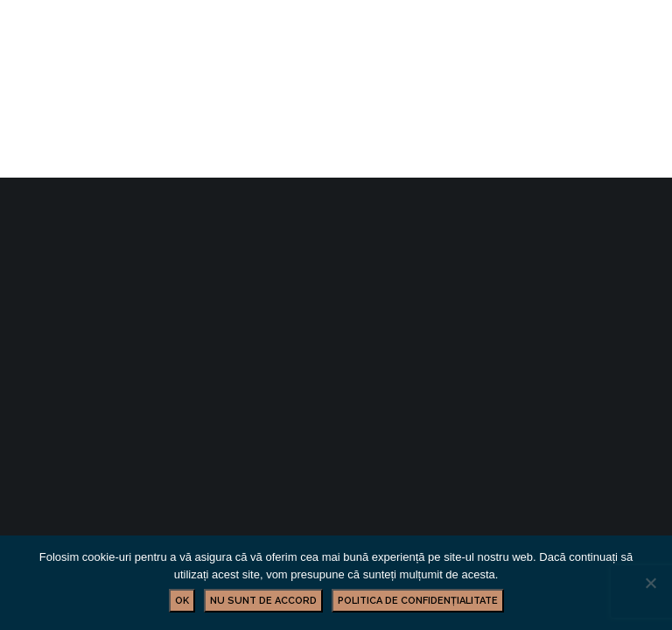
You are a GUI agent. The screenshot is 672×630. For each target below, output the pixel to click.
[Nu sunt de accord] (650, 583)
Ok (182, 601)
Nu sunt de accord (263, 601)
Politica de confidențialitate (418, 601)
